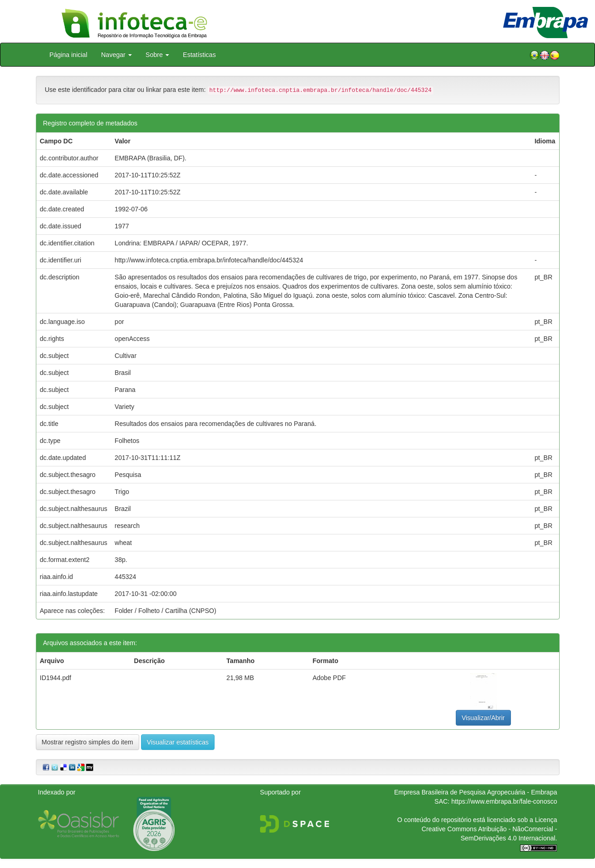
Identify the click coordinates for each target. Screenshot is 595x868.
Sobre (157, 55)
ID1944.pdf (56, 678)
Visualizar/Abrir (483, 718)
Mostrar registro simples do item (88, 742)
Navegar (116, 55)
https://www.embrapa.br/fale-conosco (504, 801)
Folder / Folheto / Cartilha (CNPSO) (166, 611)
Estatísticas (199, 55)
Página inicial (69, 55)
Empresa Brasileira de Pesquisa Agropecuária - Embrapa (476, 792)
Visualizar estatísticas (178, 742)
